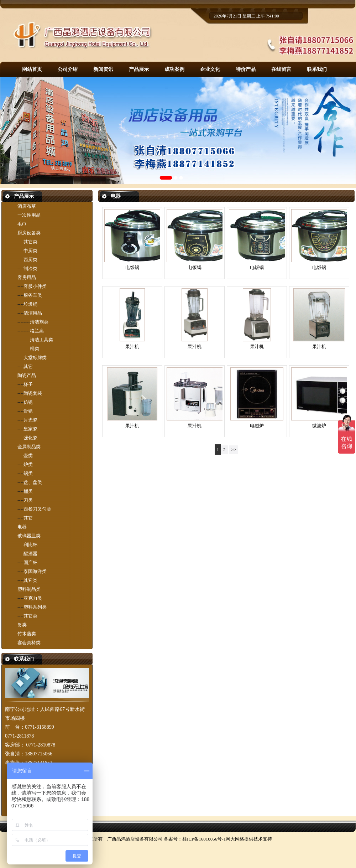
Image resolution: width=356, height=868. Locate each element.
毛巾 (22, 224)
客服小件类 (35, 286)
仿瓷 (28, 402)
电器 (22, 527)
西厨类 (30, 260)
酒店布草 (27, 206)
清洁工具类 (41, 340)
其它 (28, 366)
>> (234, 449)
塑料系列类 (35, 607)
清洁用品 (33, 313)
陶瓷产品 (27, 375)
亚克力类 (33, 598)
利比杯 (30, 545)
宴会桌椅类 (29, 643)
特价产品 (246, 69)
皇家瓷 (30, 429)
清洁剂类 (39, 322)
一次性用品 (29, 215)
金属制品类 (29, 447)
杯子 (28, 384)
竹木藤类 (27, 634)
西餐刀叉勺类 (37, 509)
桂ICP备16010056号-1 (204, 839)
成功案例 (174, 69)
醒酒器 (30, 554)
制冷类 (30, 268)
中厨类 (30, 251)
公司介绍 (68, 69)
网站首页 (32, 69)
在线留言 (281, 69)
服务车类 (33, 295)
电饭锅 (132, 267)
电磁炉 (257, 426)
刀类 (28, 500)
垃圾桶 (30, 304)
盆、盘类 (33, 482)
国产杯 (30, 562)
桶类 (35, 349)
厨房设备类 (29, 233)
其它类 (30, 242)
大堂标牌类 (35, 358)
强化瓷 (30, 438)
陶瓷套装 (33, 393)
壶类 (28, 456)
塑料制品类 (29, 589)
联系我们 (317, 69)
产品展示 (139, 69)
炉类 (28, 464)
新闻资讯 (103, 69)
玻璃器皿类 (29, 536)
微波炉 (319, 426)
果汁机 (132, 347)
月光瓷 (30, 420)
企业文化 (210, 69)
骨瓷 (28, 411)
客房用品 (27, 277)
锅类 (28, 473)
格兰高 (37, 331)
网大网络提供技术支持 (249, 839)
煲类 (22, 625)
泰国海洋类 (35, 571)
